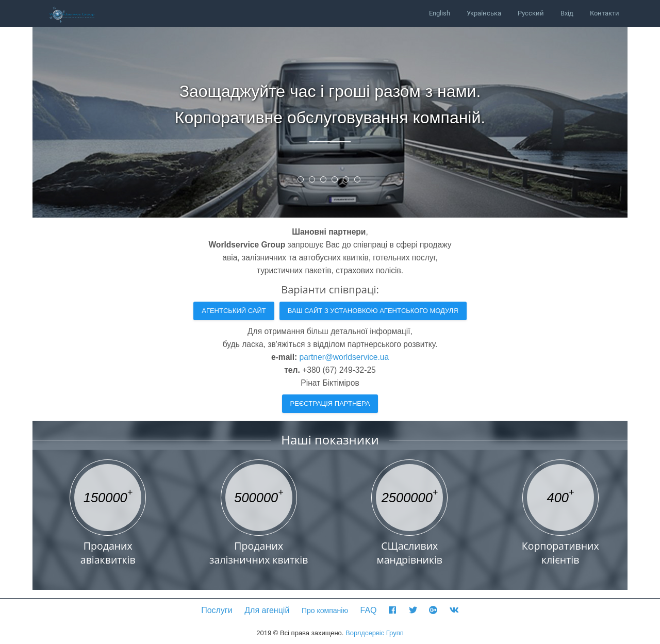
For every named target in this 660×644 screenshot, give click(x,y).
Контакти (605, 13)
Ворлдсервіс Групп (375, 633)
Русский (531, 13)
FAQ (369, 610)
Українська (484, 13)
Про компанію (325, 610)
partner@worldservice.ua (344, 357)
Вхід (567, 13)
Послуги (217, 610)
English (440, 13)
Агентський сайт (234, 311)
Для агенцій (267, 610)
